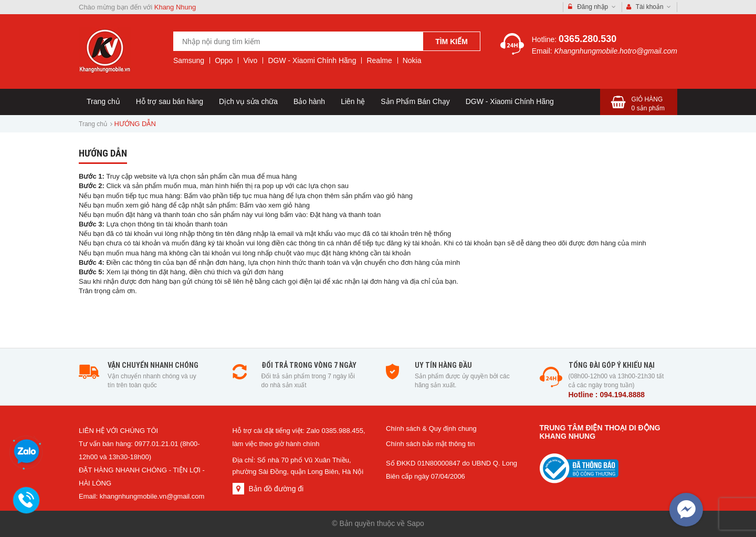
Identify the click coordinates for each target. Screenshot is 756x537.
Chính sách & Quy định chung (431, 428)
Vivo (250, 60)
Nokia (412, 60)
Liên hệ (353, 101)
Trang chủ (103, 101)
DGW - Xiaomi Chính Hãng (312, 60)
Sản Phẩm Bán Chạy (415, 101)
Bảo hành (309, 101)
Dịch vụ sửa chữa (248, 101)
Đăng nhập (592, 7)
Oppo (224, 60)
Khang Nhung (175, 7)
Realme (379, 60)
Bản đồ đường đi (276, 489)
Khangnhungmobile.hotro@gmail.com (616, 51)
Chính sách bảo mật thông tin (430, 444)
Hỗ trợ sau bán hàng (170, 101)
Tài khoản (649, 7)
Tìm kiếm (451, 42)
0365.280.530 (587, 39)
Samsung (189, 60)
